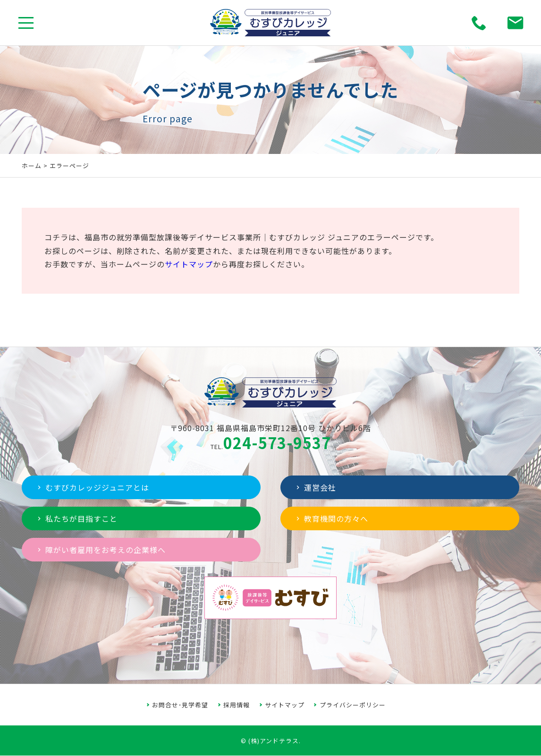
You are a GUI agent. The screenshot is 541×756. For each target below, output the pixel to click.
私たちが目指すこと (76, 518)
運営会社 (315, 487)
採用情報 (237, 705)
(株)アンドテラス (274, 741)
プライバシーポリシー (353, 705)
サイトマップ (189, 264)
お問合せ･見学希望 (180, 705)
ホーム (32, 166)
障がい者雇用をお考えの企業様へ (101, 550)
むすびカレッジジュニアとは (92, 487)
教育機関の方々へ (331, 518)
